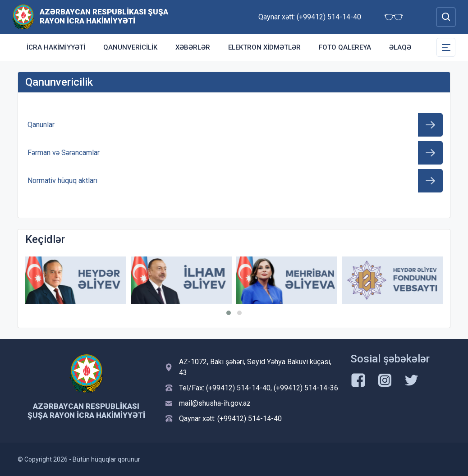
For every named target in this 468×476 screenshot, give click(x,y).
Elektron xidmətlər (264, 47)
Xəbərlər (193, 47)
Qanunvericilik (130, 47)
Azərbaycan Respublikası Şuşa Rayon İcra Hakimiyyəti (104, 16)
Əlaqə (400, 47)
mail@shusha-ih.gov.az (215, 403)
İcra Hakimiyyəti (56, 47)
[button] (229, 313)
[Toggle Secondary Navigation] (446, 47)
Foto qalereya (345, 47)
